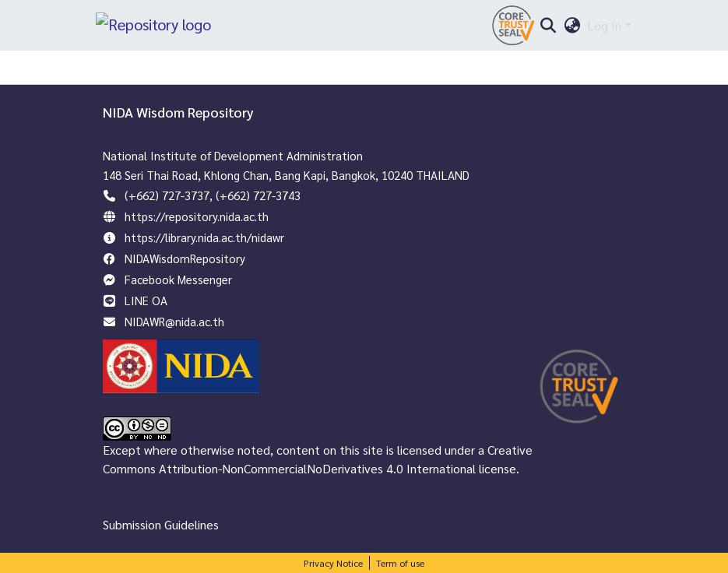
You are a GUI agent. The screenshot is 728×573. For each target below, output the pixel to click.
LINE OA (146, 300)
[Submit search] (549, 30)
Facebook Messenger (178, 279)
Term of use (400, 563)
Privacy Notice (333, 563)
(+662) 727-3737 (167, 195)
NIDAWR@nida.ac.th (174, 321)
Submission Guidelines (161, 524)
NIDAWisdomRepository (185, 258)
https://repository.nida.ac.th (197, 216)
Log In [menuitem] (604, 29)
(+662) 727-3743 (258, 195)
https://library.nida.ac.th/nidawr (204, 237)
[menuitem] (572, 30)
